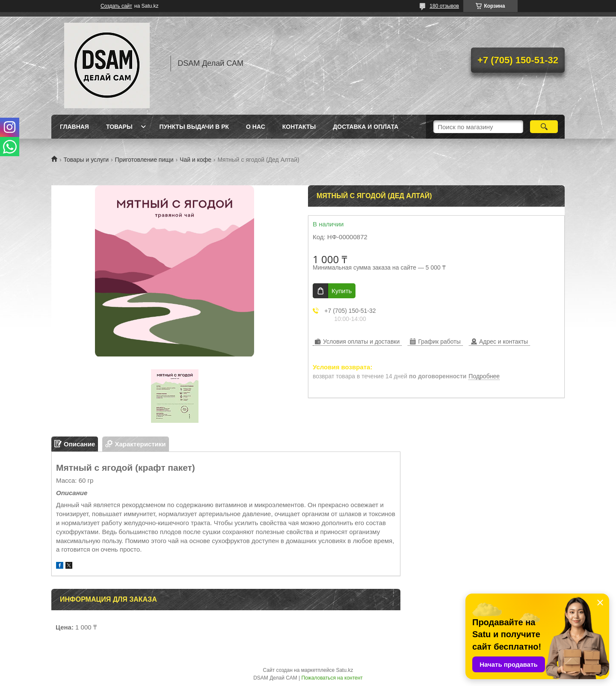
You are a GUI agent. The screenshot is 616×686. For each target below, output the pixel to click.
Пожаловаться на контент (332, 678)
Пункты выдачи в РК (194, 127)
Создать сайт (116, 6)
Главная (74, 127)
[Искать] (544, 127)
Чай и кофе (195, 160)
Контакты (299, 127)
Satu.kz (344, 670)
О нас (256, 127)
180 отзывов (444, 6)
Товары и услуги (86, 160)
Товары (119, 127)
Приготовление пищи (144, 160)
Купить (342, 291)
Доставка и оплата (366, 127)
